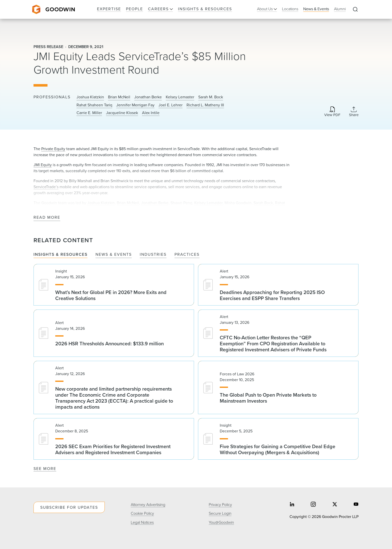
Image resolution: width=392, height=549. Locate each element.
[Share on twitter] (335, 505)
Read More (47, 218)
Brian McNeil (119, 97)
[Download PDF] (332, 112)
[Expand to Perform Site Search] (355, 10)
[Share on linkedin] (292, 505)
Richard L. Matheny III (205, 105)
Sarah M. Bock (211, 97)
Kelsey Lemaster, (209, 203)
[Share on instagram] (313, 505)
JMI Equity (43, 165)
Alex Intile (151, 113)
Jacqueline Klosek (122, 113)
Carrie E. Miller (89, 113)
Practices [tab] (187, 255)
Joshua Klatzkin (90, 97)
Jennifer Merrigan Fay (135, 105)
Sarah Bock (263, 203)
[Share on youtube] (356, 505)
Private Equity (53, 149)
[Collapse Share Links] (354, 112)
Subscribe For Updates (69, 507)
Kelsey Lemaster (180, 97)
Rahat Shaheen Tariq (94, 105)
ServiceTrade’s (46, 187)
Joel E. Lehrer (170, 105)
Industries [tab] (153, 255)
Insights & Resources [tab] (60, 255)
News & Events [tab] (114, 255)
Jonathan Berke (148, 97)
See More (45, 469)
